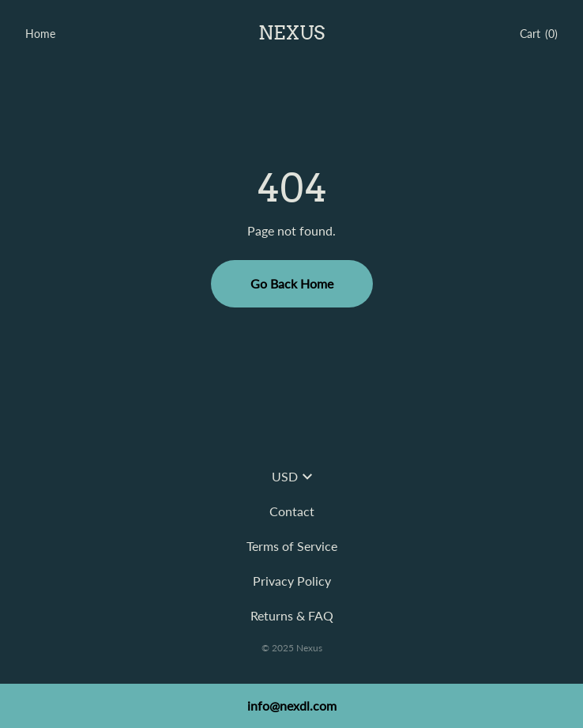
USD (292, 476)
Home (40, 34)
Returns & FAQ (292, 615)
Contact (292, 511)
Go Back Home (292, 283)
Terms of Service (292, 546)
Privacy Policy (292, 581)
